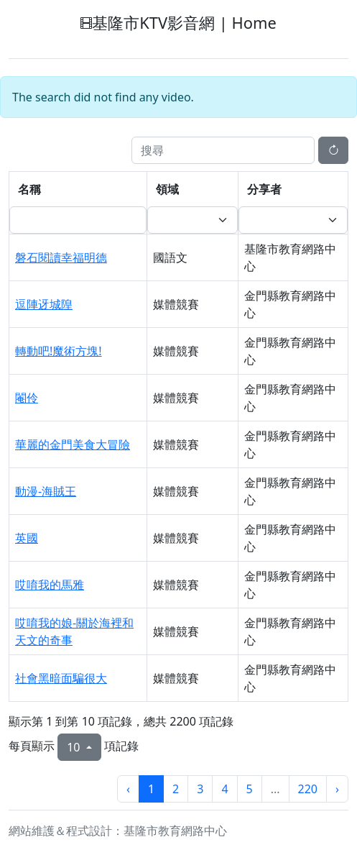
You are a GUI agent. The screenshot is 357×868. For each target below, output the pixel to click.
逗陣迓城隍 (44, 304)
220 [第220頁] (308, 789)
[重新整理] (333, 150)
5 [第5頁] (250, 789)
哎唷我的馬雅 (50, 585)
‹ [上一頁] (128, 789)
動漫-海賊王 (46, 491)
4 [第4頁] (224, 789)
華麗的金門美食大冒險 (73, 444)
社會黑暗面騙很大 (61, 678)
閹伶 (27, 398)
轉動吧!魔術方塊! (59, 351)
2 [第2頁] (176, 789)
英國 (27, 538)
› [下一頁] (337, 789)
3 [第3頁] (200, 789)
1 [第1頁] (151, 789)
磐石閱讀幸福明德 (61, 257)
